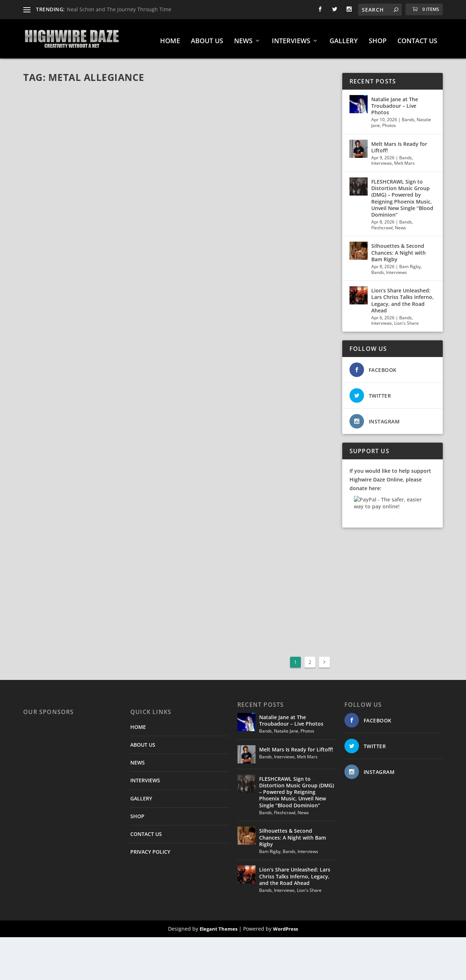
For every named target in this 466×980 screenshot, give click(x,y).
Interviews (382, 161)
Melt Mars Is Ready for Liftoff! (399, 144)
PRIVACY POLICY (150, 849)
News (400, 225)
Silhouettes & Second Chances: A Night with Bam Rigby (398, 250)
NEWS (243, 38)
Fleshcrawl (382, 225)
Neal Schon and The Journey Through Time (119, 9)
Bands (408, 117)
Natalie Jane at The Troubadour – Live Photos (395, 103)
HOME (170, 38)
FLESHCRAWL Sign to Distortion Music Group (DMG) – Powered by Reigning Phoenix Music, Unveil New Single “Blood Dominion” (402, 195)
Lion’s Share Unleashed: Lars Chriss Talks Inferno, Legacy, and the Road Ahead (402, 298)
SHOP (378, 38)
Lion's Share (406, 321)
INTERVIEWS (291, 38)
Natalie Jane (286, 728)
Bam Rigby (410, 264)
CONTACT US (417, 38)
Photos (389, 122)
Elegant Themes (218, 926)
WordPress (285, 926)
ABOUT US (207, 38)
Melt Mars (404, 161)
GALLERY (344, 38)
